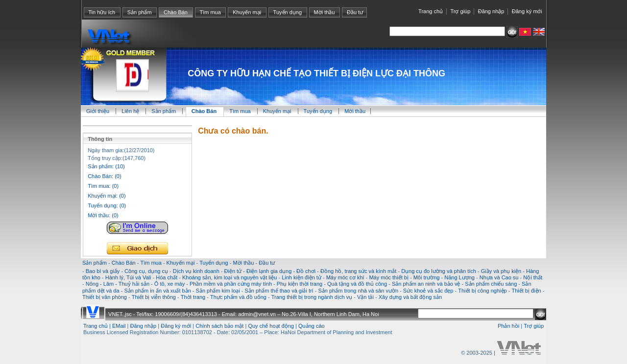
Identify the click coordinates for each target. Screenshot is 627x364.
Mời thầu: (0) (103, 215)
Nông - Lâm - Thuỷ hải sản (118, 284)
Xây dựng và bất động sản (410, 297)
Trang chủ (431, 11)
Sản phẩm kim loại (218, 291)
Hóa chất (167, 277)
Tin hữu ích (102, 12)
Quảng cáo (312, 326)
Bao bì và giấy (103, 271)
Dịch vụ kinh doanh (196, 271)
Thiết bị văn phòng (105, 297)
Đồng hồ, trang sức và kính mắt (358, 271)
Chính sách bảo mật (219, 326)
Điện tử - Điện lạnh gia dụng (258, 271)
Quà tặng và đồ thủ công (357, 284)
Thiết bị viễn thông (154, 297)
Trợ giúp (460, 11)
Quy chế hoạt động (271, 326)
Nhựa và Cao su (499, 277)
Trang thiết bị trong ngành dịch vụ (312, 297)
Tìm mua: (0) (103, 186)
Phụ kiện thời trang (300, 284)
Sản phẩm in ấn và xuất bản (157, 291)
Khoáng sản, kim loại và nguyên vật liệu (229, 277)
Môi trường (427, 277)
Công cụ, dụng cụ (146, 271)
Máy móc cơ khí (345, 277)
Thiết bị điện (526, 291)
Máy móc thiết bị (389, 277)
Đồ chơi (306, 271)
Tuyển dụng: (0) (107, 205)
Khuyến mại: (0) (107, 196)
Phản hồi (508, 326)
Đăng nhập (491, 11)
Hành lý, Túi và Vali (128, 277)
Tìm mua (210, 12)
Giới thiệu (98, 111)
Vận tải (365, 297)
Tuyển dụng (288, 12)
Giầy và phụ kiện (501, 271)
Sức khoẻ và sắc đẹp (428, 291)
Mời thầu (325, 12)
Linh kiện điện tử (301, 277)
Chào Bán (176, 12)
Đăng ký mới (527, 11)
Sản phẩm (140, 12)
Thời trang (193, 297)
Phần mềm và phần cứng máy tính (231, 284)
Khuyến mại (247, 12)
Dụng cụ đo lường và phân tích (439, 271)
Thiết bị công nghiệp (482, 291)
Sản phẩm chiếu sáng (491, 284)
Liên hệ (131, 111)
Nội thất (533, 277)
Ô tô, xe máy (169, 284)
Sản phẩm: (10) (106, 166)
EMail (119, 326)
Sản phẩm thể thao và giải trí (279, 291)
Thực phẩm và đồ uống (238, 297)
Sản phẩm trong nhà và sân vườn (358, 291)
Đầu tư (355, 12)
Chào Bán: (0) (104, 176)
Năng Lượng (459, 277)
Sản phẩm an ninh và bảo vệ (426, 284)
